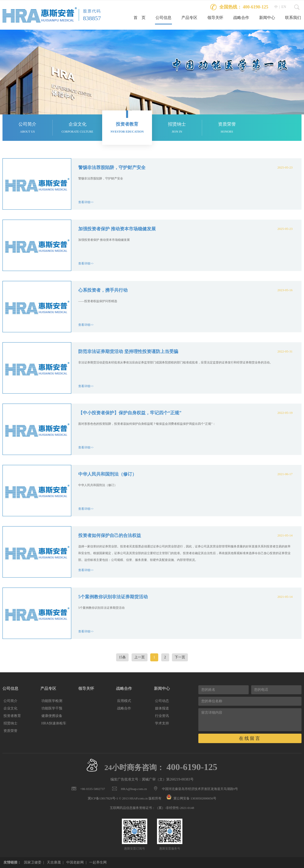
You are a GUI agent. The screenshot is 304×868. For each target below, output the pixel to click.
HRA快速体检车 (54, 723)
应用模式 (124, 701)
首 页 (140, 18)
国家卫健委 (33, 862)
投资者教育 (12, 716)
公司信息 (163, 18)
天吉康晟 (54, 862)
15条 (122, 657)
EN (284, 7)
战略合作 (241, 18)
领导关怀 (215, 18)
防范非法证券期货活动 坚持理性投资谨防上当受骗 (128, 351)
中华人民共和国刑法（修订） (107, 474)
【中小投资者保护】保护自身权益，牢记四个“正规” (130, 413)
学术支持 (162, 723)
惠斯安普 (40, 15)
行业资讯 (162, 716)
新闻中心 (267, 18)
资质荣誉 (10, 731)
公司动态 (162, 701)
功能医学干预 (52, 708)
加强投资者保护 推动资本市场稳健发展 (117, 229)
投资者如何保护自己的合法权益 (110, 535)
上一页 (140, 657)
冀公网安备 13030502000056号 (195, 798)
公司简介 (10, 701)
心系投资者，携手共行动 (103, 290)
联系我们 (293, 18)
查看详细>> (86, 202)
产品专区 (189, 18)
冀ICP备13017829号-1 (103, 798)
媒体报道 (162, 708)
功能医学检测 (52, 701)
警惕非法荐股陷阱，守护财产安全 (112, 168)
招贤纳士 (10, 723)
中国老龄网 (75, 862)
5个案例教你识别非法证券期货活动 (113, 597)
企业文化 (10, 708)
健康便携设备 (52, 716)
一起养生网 (98, 862)
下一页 (180, 657)
